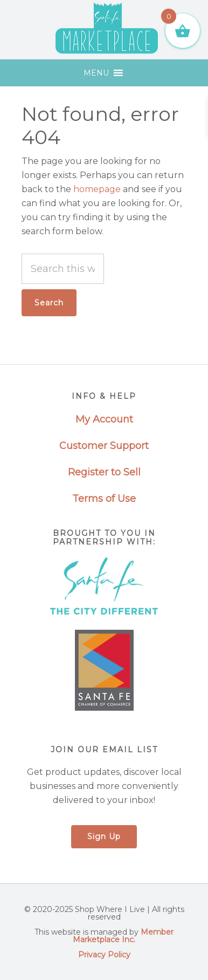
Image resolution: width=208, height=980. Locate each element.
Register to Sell (104, 472)
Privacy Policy (104, 955)
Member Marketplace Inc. (123, 936)
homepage (97, 189)
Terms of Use (104, 499)
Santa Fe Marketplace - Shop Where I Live (107, 30)
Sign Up (104, 836)
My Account (104, 419)
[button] (96, 73)
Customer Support (104, 446)
